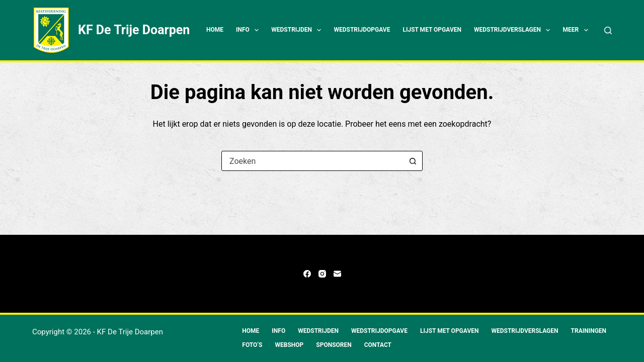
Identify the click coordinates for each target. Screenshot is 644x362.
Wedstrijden (298, 30)
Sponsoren (334, 345)
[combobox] (312, 161)
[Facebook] (307, 274)
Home (215, 30)
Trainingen (589, 331)
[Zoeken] (608, 30)
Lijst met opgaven (432, 30)
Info (249, 30)
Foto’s (252, 345)
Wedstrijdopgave (362, 30)
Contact (378, 345)
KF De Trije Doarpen (134, 30)
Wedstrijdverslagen (514, 30)
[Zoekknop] (413, 161)
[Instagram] (322, 274)
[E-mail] (337, 274)
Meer (577, 30)
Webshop (290, 345)
